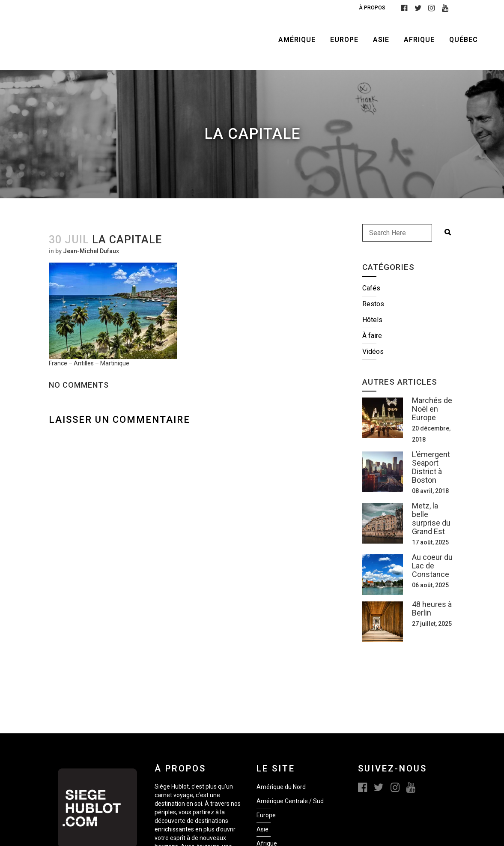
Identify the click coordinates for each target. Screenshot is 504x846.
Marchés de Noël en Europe (432, 409)
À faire (372, 336)
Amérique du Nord (281, 787)
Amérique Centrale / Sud (290, 801)
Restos (373, 304)
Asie (262, 829)
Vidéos (373, 351)
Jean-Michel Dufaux (91, 251)
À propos (372, 8)
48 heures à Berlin (432, 608)
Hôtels (372, 320)
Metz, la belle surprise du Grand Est (431, 519)
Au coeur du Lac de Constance (432, 566)
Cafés (371, 288)
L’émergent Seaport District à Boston (431, 467)
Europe (266, 815)
